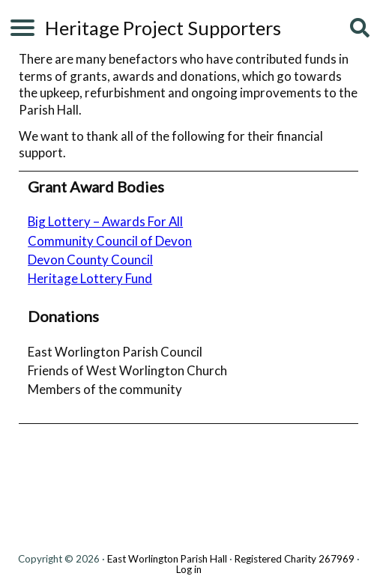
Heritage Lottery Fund (90, 278)
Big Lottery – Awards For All (105, 221)
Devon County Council (90, 260)
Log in (189, 569)
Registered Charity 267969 (295, 559)
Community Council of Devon (110, 241)
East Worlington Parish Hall (167, 559)
